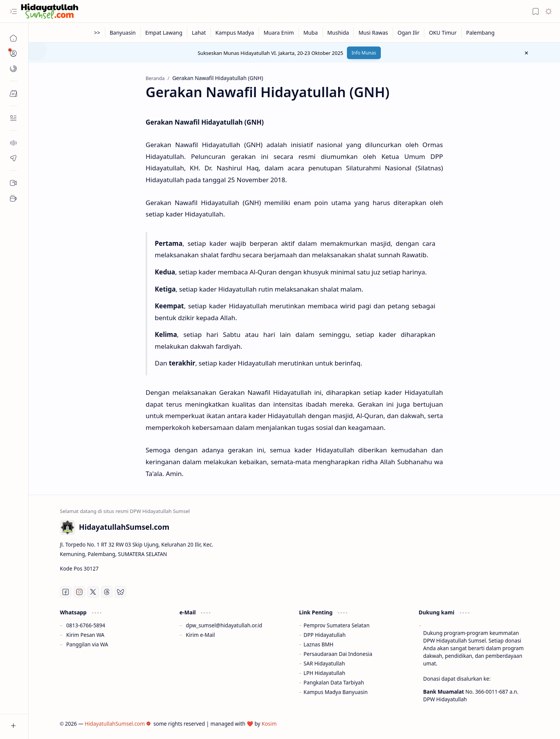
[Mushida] (339, 33)
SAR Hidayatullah (324, 663)
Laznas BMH (318, 644)
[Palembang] (481, 33)
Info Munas (364, 53)
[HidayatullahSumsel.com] (50, 12)
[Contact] (13, 118)
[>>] (97, 33)
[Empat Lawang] (164, 33)
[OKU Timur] (443, 33)
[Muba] (311, 33)
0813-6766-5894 (86, 625)
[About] (13, 143)
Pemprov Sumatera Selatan (336, 625)
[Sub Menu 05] (13, 183)
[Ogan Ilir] (409, 33)
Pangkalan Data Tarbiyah (334, 682)
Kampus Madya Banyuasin (335, 692)
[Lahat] (199, 33)
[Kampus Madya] (235, 33)
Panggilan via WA (87, 644)
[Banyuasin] (123, 33)
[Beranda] (13, 38)
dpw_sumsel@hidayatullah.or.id (224, 625)
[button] (13, 11)
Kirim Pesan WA (85, 635)
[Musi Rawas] (373, 33)
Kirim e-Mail (201, 635)
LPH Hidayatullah (324, 673)
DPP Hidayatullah (324, 635)
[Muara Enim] (279, 33)
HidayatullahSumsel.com (118, 724)
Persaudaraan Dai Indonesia (338, 654)
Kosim (269, 724)
